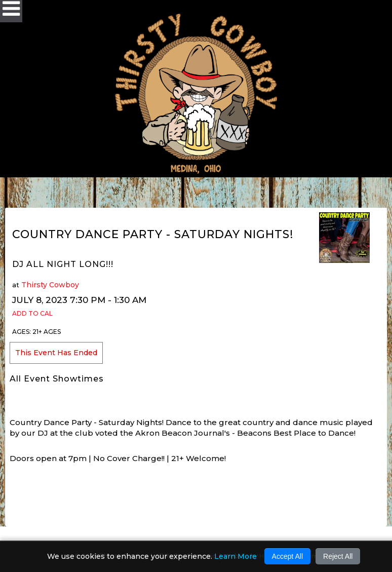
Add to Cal (32, 313)
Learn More (236, 556)
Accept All (287, 556)
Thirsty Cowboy (50, 285)
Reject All (338, 556)
